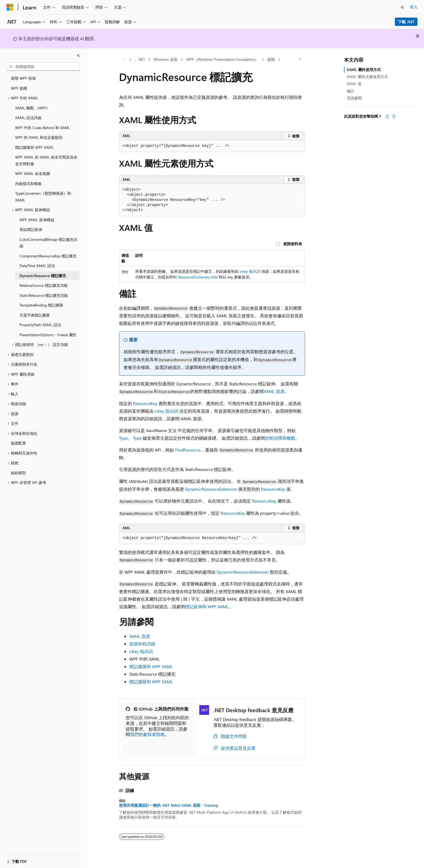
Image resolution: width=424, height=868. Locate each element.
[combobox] (43, 67)
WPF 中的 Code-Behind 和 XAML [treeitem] (43, 128)
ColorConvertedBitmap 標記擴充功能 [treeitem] (48, 243)
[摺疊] (78, 55)
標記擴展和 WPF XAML (151, 666)
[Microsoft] (10, 7)
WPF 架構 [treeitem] (19, 88)
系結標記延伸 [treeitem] (31, 229)
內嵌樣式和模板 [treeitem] (28, 184)
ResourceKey (145, 403)
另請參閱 (354, 98)
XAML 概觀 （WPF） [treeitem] (33, 108)
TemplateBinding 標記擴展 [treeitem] (41, 305)
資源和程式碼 (142, 644)
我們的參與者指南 (147, 734)
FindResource (188, 450)
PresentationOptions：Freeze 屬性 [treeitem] (48, 335)
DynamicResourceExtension (211, 489)
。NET (140, 59)
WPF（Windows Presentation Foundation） (222, 59)
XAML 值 (354, 84)
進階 (271, 59)
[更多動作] (300, 60)
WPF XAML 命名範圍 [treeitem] (33, 174)
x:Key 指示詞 (250, 271)
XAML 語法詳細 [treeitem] (28, 118)
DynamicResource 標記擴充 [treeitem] (43, 276)
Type (123, 438)
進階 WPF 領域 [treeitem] (23, 78)
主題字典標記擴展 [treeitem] (35, 315)
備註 (350, 91)
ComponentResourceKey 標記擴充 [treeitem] (48, 256)
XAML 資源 (274, 391)
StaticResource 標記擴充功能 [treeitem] (44, 295)
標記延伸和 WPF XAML (207, 606)
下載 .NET (406, 22)
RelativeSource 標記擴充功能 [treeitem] (44, 285)
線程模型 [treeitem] (18, 473)
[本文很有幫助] (387, 116)
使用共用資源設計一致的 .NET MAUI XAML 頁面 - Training (168, 805)
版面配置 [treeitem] (18, 443)
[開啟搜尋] (402, 7)
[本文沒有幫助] (394, 116)
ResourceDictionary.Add (198, 277)
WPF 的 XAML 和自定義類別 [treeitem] (39, 137)
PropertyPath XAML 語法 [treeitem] (40, 325)
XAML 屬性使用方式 (364, 70)
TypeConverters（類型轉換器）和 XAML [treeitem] (43, 197)
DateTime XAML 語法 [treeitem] (37, 266)
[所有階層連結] (124, 60)
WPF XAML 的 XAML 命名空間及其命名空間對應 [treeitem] (46, 160)
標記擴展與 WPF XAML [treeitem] (34, 147)
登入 (414, 7)
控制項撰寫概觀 (280, 438)
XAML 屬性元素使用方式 (367, 77)
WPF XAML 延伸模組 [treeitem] (37, 220)
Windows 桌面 (165, 59)
